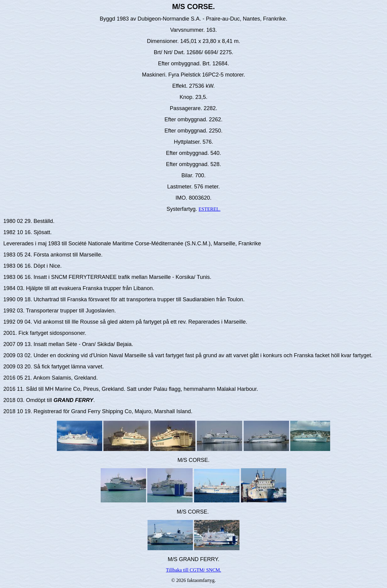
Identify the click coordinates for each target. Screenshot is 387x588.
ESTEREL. (210, 209)
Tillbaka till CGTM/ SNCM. (194, 570)
